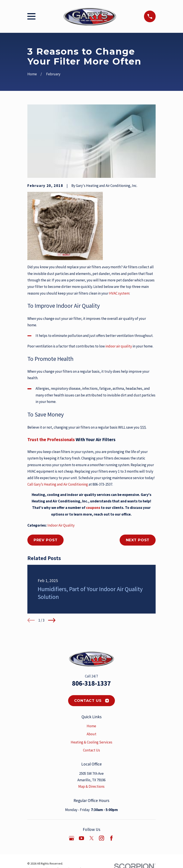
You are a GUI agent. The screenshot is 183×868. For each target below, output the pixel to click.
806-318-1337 (91, 683)
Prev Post (46, 540)
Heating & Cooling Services (91, 742)
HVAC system (119, 293)
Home (91, 726)
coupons (93, 508)
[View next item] (52, 620)
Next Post (138, 540)
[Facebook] (111, 838)
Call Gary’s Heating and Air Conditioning (58, 484)
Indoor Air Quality (61, 525)
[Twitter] (92, 838)
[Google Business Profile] (72, 838)
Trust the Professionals (52, 440)
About (91, 734)
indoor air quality (119, 346)
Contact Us (91, 701)
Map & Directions (91, 786)
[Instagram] (102, 838)
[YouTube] (81, 838)
